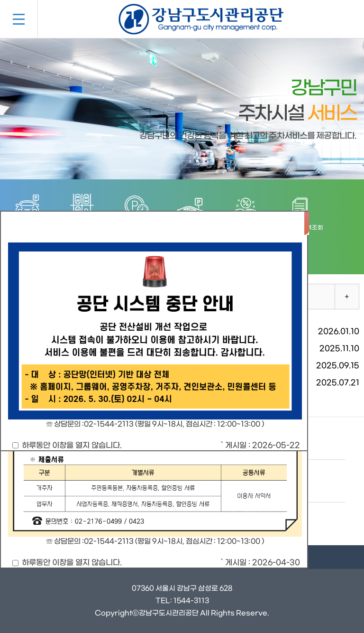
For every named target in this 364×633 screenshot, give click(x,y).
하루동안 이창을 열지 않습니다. (67, 445)
